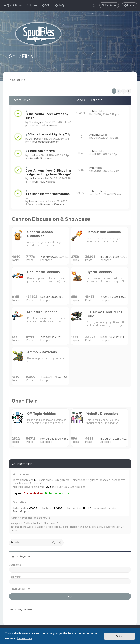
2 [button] (119, 90)
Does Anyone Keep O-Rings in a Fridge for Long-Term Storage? (48, 171)
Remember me (21, 588)
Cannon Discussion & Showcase (51, 218)
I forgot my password (22, 609)
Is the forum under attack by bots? (47, 115)
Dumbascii (35, 138)
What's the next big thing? (48, 133)
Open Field (25, 400)
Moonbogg (35, 121)
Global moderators (57, 493)
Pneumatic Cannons (52, 204)
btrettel (97, 110)
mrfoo (96, 167)
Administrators (34, 493)
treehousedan (37, 200)
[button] (129, 90)
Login (13, 556)
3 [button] (124, 90)
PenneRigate (21, 511)
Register (25, 556)
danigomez (35, 178)
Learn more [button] (25, 638)
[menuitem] (32, 5)
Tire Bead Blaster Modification (47, 193)
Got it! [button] (120, 636)
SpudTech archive (41, 150)
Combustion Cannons (47, 141)
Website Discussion (46, 124)
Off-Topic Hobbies (45, 181)
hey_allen (98, 190)
